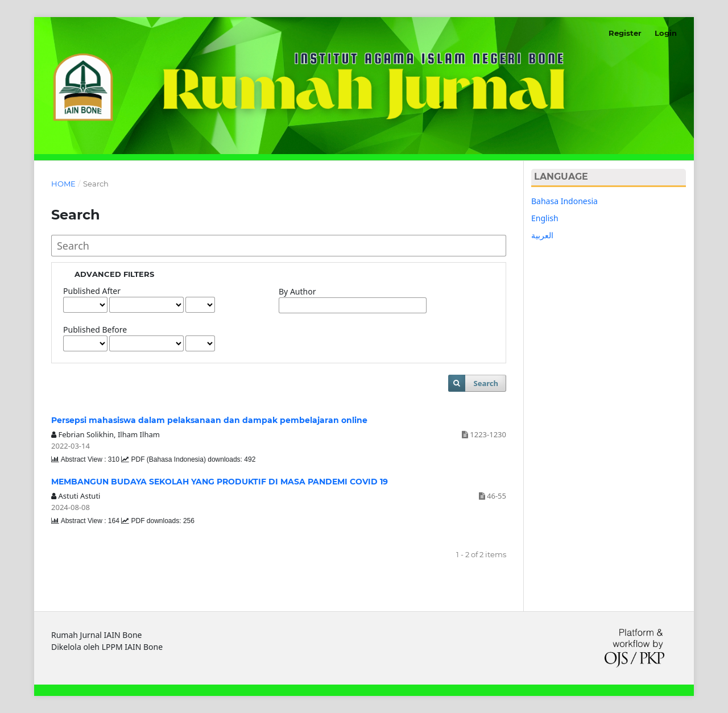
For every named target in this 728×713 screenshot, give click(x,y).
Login (666, 33)
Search (486, 383)
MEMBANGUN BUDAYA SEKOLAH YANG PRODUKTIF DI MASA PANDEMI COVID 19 (220, 482)
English (545, 218)
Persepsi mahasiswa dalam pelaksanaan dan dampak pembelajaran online (209, 420)
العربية (542, 235)
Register (625, 33)
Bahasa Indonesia (564, 201)
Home (63, 184)
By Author (297, 291)
